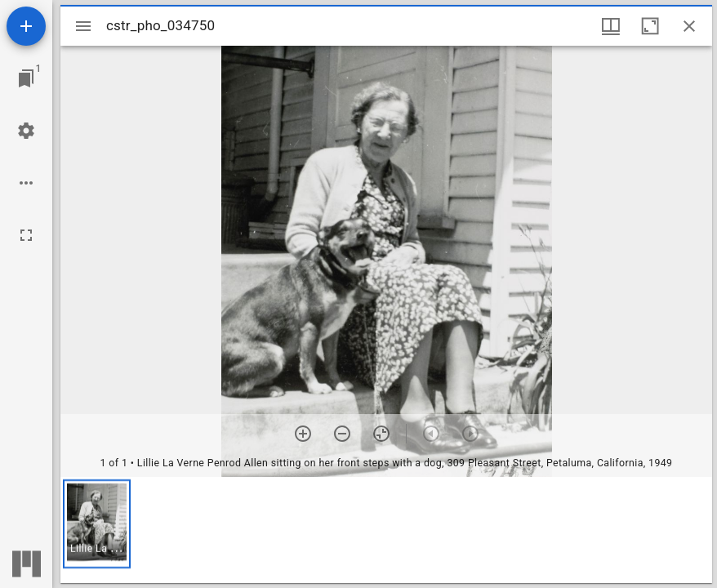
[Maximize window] (650, 26)
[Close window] (689, 26)
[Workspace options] (26, 183)
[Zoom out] (342, 434)
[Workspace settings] (26, 131)
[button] (97, 524)
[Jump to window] (26, 78)
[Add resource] (26, 26)
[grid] (386, 530)
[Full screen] (26, 235)
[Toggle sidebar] (83, 26)
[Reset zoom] (381, 434)
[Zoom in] (303, 434)
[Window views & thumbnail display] (611, 26)
